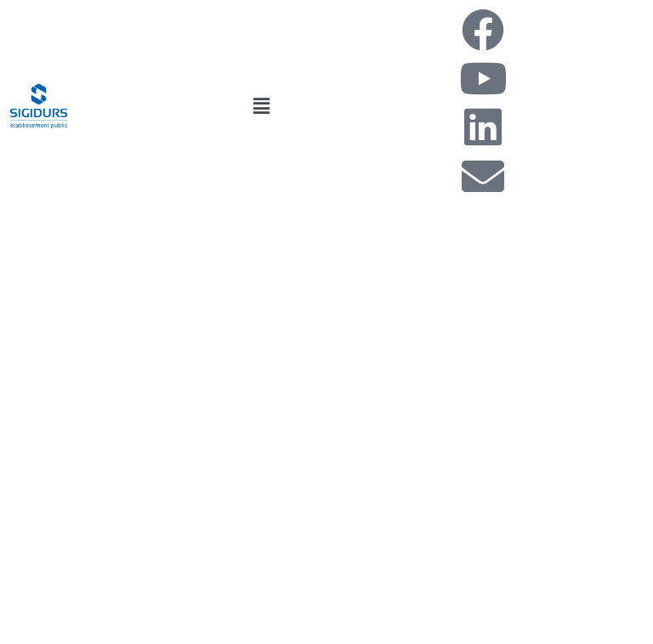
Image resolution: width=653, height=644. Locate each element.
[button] (261, 105)
